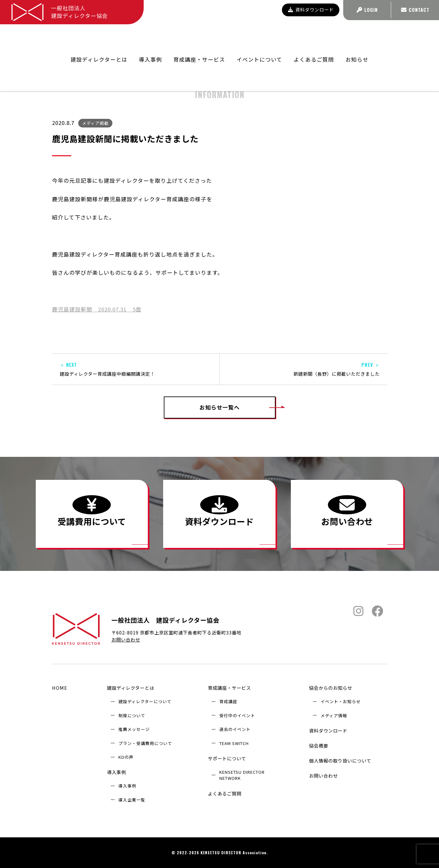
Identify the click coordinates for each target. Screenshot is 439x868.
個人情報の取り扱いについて (340, 760)
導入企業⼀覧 (132, 800)
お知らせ (357, 37)
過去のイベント (235, 729)
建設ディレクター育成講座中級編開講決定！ (136, 369)
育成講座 (228, 701)
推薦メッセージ (134, 729)
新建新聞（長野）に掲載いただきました (303, 369)
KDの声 (126, 757)
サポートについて (227, 758)
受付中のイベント (237, 715)
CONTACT (415, 10)
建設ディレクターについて (145, 701)
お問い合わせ (126, 639)
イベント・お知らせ (341, 701)
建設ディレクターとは (131, 688)
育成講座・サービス (229, 688)
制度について (132, 715)
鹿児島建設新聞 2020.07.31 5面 (97, 309)
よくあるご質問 (314, 37)
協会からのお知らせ (334, 54)
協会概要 (319, 745)
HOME (60, 688)
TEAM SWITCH (234, 743)
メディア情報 (334, 715)
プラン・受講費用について (145, 743)
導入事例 (117, 772)
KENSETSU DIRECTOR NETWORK (242, 775)
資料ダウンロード (311, 9)
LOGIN (367, 10)
